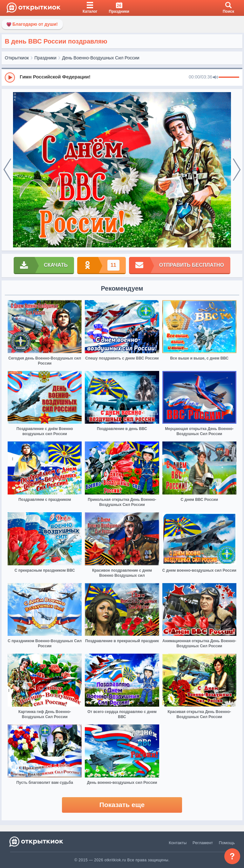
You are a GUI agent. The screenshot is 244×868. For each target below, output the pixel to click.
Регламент (203, 843)
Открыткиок (17, 58)
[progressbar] (229, 77)
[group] (122, 77)
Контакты (178, 843)
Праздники (45, 58)
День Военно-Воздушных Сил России (101, 58)
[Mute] (215, 77)
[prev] (7, 170)
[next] (237, 170)
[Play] (10, 77)
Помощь (227, 843)
